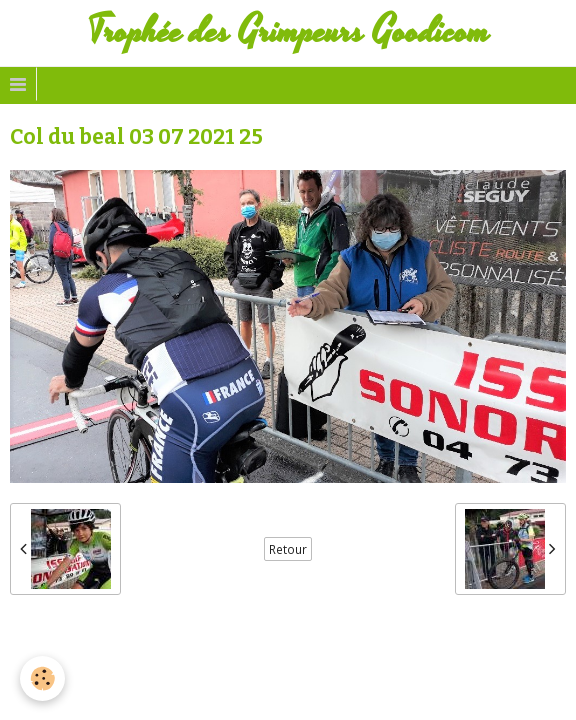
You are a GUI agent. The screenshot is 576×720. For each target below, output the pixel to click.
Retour (288, 549)
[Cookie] (42, 678)
